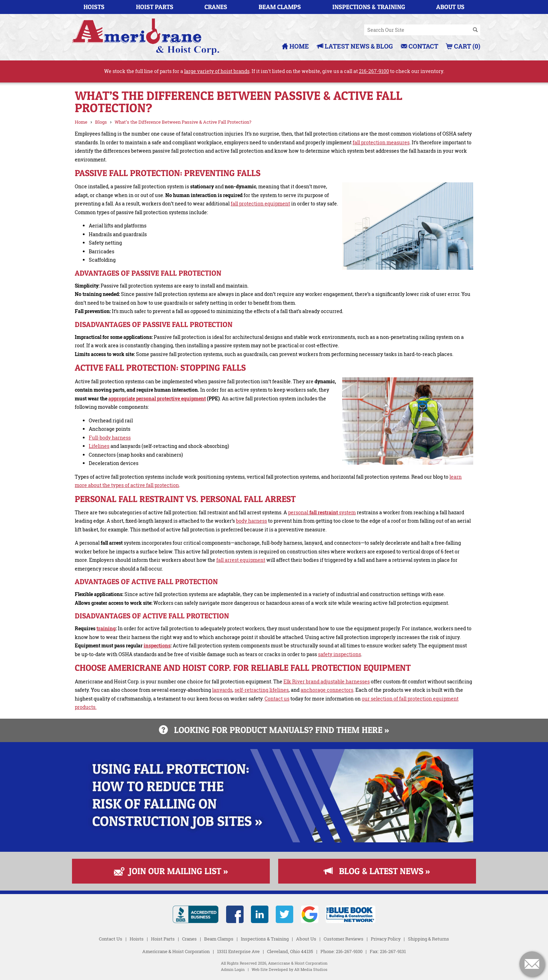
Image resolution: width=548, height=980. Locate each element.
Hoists (94, 7)
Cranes (216, 7)
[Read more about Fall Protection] (274, 840)
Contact (420, 46)
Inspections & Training (369, 7)
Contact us (277, 699)
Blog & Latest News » (377, 871)
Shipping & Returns (428, 939)
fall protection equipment (260, 204)
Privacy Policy (386, 939)
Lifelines (99, 446)
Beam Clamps (280, 7)
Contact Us (111, 939)
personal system (322, 512)
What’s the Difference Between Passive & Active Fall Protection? (183, 122)
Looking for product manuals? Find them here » (274, 730)
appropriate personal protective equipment (157, 398)
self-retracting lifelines (262, 690)
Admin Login (233, 970)
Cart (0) (463, 46)
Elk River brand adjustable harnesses (327, 681)
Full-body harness (110, 438)
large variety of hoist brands (217, 71)
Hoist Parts (155, 7)
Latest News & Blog (355, 46)
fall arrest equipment (241, 560)
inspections (157, 645)
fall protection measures (381, 142)
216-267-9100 (374, 71)
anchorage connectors (327, 690)
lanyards (222, 690)
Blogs (101, 122)
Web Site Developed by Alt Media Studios (290, 970)
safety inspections (340, 654)
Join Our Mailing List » (171, 871)
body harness (251, 521)
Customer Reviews (344, 939)
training (106, 628)
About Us (450, 7)
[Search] (475, 30)
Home (295, 46)
